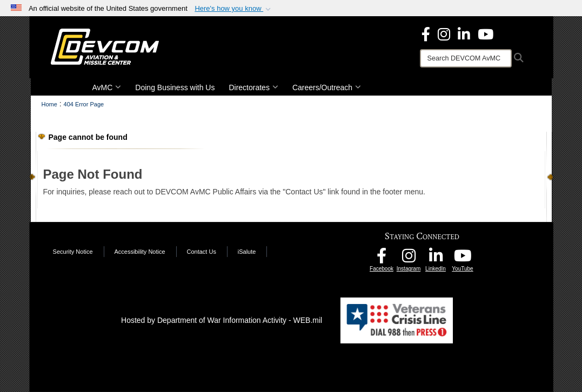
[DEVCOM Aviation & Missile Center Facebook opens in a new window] (426, 33)
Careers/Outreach (327, 87)
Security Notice (73, 252)
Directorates (253, 87)
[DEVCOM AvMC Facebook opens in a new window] (382, 259)
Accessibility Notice (139, 252)
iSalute (247, 252)
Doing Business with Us (175, 87)
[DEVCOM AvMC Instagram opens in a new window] (409, 259)
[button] (234, 9)
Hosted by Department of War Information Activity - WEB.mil (222, 320)
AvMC (107, 87)
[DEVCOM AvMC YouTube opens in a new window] (486, 33)
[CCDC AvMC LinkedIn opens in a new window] (436, 259)
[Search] (466, 58)
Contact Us (201, 252)
